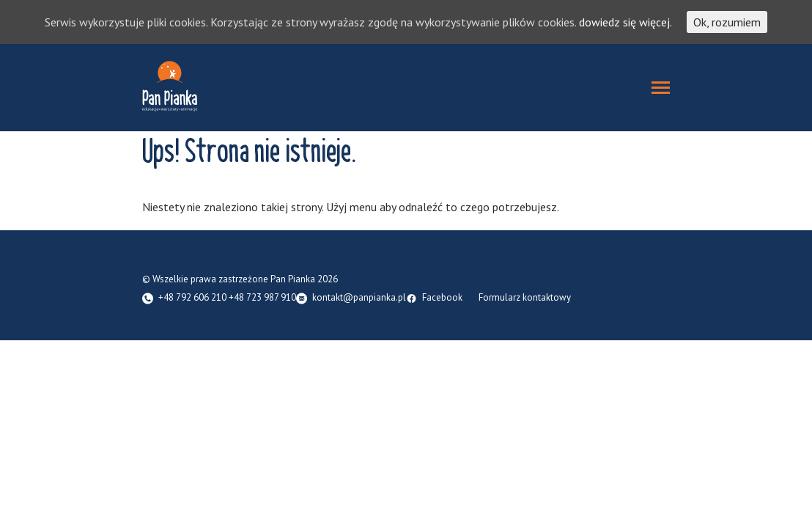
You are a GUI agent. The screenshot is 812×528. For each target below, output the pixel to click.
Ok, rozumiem (727, 22)
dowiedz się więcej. (625, 22)
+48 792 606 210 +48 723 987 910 (227, 298)
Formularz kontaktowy (525, 298)
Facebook (442, 298)
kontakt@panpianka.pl (359, 298)
